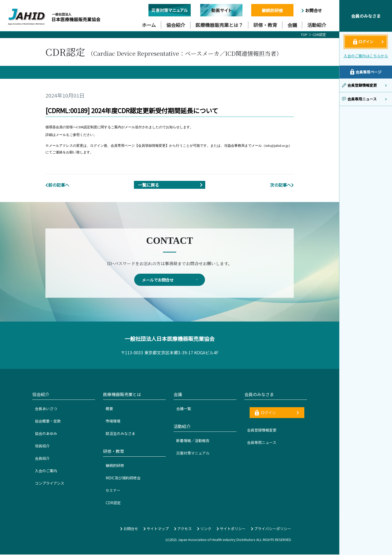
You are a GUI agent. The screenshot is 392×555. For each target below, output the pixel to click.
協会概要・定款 (48, 421)
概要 (109, 409)
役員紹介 (42, 446)
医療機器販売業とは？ (219, 25)
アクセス (183, 529)
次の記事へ (282, 185)
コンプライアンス (50, 484)
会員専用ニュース (262, 443)
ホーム (149, 25)
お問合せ (312, 10)
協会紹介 (176, 25)
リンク (204, 529)
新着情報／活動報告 (193, 441)
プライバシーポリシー (271, 529)
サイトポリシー (231, 529)
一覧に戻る (172, 185)
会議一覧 (184, 409)
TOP (304, 35)
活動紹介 (317, 25)
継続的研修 (272, 10)
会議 (292, 25)
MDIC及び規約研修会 (123, 478)
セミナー (113, 491)
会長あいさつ (46, 409)
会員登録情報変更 (262, 430)
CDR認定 (319, 35)
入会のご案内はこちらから (366, 56)
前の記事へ (57, 185)
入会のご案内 (46, 471)
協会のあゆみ (46, 434)
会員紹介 (42, 459)
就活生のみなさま (120, 434)
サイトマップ (156, 529)
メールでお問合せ (170, 280)
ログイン (277, 413)
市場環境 (113, 421)
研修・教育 (265, 25)
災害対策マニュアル (193, 453)
